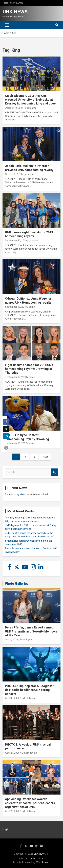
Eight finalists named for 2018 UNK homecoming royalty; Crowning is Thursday (29, 369)
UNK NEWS (15, 12)
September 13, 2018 (16, 307)
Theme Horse (36, 858)
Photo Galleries (17, 584)
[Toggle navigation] (7, 25)
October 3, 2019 (13, 174)
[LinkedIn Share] (6, 436)
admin (32, 307)
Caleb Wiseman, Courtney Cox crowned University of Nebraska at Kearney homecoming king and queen (31, 100)
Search (55, 472)
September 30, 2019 (16, 241)
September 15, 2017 (16, 443)
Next (45, 457)
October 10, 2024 (14, 108)
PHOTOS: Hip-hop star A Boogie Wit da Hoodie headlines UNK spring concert (30, 690)
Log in (6, 829)
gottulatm (30, 108)
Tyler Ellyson (26, 640)
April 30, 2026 (12, 698)
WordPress (42, 862)
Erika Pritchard (29, 753)
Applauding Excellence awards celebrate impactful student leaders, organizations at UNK (30, 803)
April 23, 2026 (12, 811)
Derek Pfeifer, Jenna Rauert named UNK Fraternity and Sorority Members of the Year (31, 631)
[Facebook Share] (6, 422)
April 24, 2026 (12, 753)
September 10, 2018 (16, 377)
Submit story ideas (15, 494)
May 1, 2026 (11, 640)
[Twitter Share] (6, 429)
